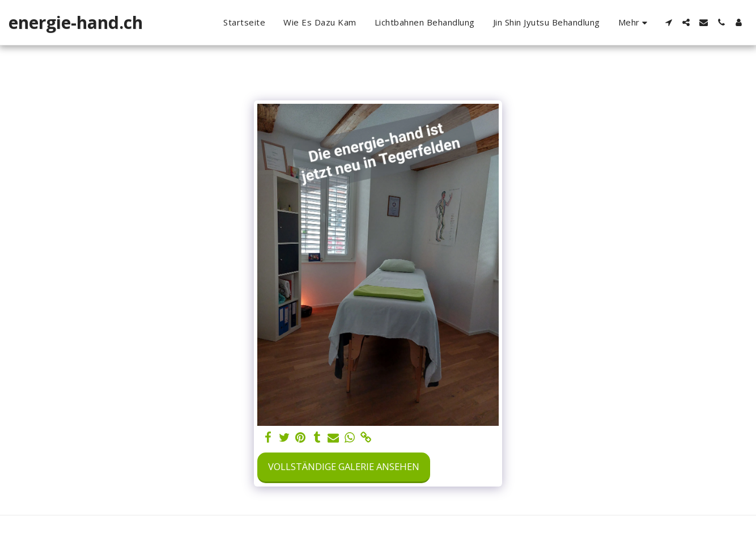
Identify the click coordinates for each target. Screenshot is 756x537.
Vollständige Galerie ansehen (344, 466)
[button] (668, 22)
